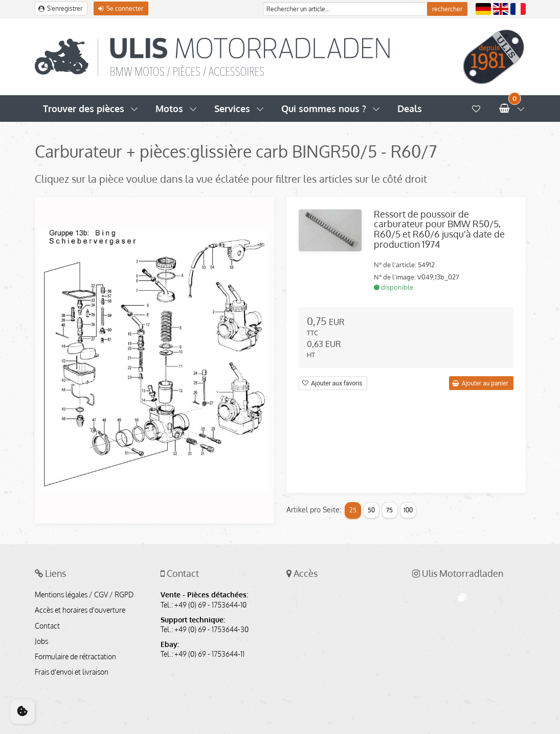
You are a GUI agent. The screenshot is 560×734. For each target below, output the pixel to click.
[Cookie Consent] (23, 711)
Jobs (41, 641)
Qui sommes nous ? (324, 109)
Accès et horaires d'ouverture (80, 610)
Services (232, 109)
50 (371, 510)
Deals (410, 109)
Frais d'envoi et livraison (72, 672)
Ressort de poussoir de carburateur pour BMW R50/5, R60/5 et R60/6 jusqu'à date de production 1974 (439, 229)
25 (353, 510)
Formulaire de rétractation (75, 657)
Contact (47, 626)
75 (389, 510)
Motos (169, 109)
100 (408, 510)
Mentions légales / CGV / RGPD (84, 595)
